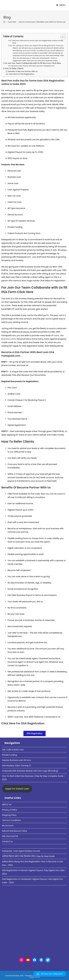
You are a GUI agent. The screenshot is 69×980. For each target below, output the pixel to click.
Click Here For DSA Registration (21, 74)
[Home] (4, 22)
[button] (50, 974)
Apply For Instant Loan (17, 789)
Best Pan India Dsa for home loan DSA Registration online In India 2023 (38, 42)
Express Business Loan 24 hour (17, 760)
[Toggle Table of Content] (62, 37)
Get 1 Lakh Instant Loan (13, 750)
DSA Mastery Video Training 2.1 (17, 766)
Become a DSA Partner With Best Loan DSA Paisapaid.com (33, 66)
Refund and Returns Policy (15, 831)
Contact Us (7, 841)
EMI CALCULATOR (10, 836)
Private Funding (10, 755)
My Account (8, 826)
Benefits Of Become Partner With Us (23, 71)
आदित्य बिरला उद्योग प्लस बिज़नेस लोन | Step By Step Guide (28, 856)
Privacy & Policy (10, 810)
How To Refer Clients (14, 69)
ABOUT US (7, 805)
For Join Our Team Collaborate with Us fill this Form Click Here (33, 63)
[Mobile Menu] (61, 5)
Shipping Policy (9, 815)
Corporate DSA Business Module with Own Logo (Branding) (30, 771)
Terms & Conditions (11, 820)
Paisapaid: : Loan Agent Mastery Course (21, 851)
